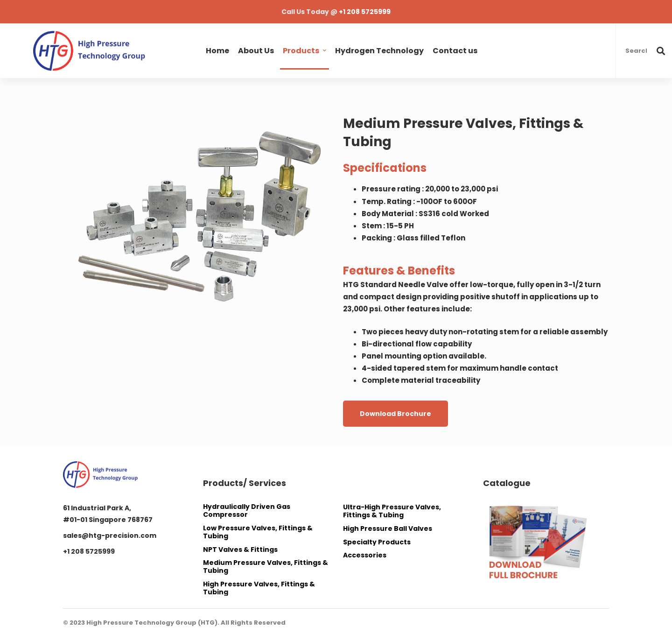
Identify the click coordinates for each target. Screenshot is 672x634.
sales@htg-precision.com (110, 535)
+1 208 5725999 (365, 12)
